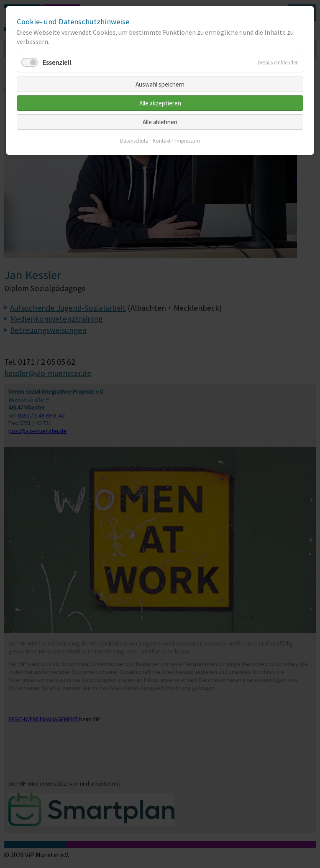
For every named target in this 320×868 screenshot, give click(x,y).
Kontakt (162, 141)
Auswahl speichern (160, 84)
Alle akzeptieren (160, 103)
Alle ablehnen (160, 122)
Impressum (188, 141)
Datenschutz (134, 141)
